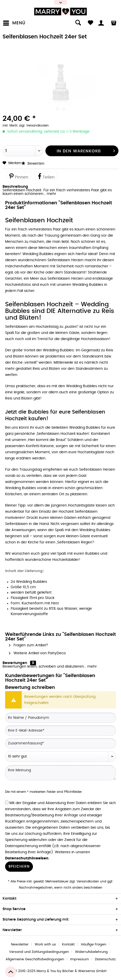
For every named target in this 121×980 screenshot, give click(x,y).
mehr (51, 194)
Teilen (46, 176)
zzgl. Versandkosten (34, 125)
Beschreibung (15, 187)
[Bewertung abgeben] (60, 756)
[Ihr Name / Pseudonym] (60, 718)
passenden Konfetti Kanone (29, 446)
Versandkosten (88, 881)
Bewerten (33, 164)
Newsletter (20, 945)
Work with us (45, 945)
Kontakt (68, 945)
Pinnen (19, 176)
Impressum (80, 959)
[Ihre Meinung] (60, 773)
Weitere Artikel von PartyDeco (37, 653)
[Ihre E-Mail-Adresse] (60, 731)
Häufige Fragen (94, 945)
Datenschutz (105, 959)
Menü (14, 22)
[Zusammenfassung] (60, 743)
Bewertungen (15, 663)
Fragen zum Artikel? (29, 645)
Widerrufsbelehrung (91, 952)
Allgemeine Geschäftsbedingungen (35, 959)
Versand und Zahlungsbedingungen (39, 952)
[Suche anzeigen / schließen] (75, 23)
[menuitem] (15, 23)
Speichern (19, 867)
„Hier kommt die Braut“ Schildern (55, 440)
